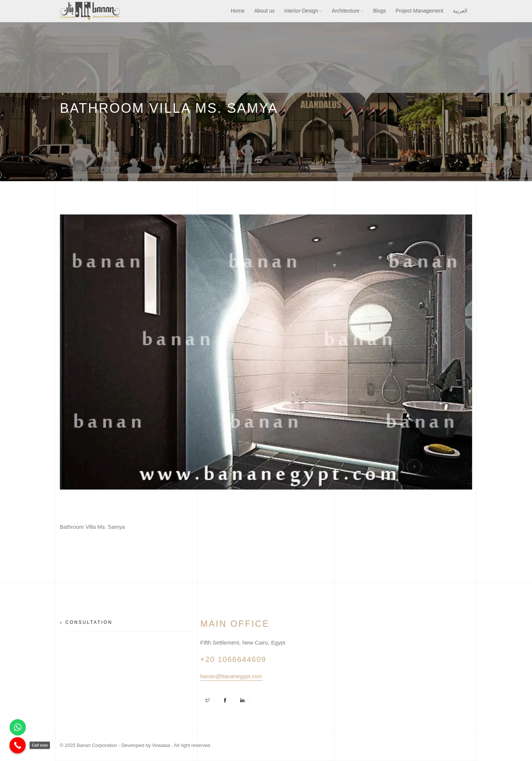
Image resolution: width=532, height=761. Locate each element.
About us (264, 11)
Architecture (348, 11)
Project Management (420, 11)
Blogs (380, 11)
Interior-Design (303, 11)
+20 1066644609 (233, 659)
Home (238, 11)
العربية (460, 11)
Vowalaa (161, 745)
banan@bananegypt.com (231, 676)
